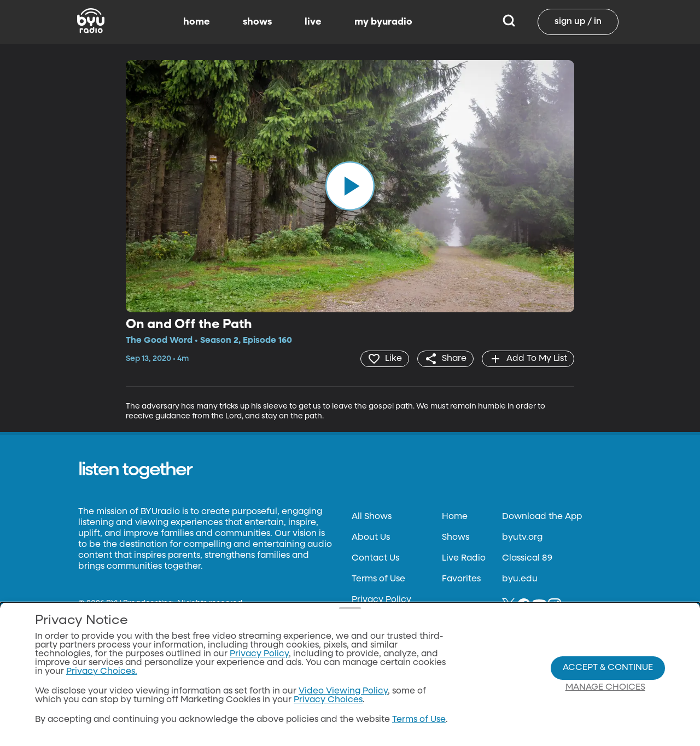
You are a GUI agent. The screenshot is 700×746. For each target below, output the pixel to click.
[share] (445, 359)
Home (455, 517)
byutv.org (522, 538)
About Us (371, 538)
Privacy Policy (381, 600)
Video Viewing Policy (343, 691)
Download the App (542, 517)
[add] (528, 359)
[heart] (385, 359)
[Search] (509, 22)
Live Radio (464, 558)
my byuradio (383, 22)
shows (257, 22)
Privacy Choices (328, 700)
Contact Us (375, 558)
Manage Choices (605, 687)
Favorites (461, 579)
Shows (456, 538)
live (313, 22)
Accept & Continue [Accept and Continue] (608, 668)
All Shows (372, 517)
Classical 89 (527, 558)
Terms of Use (378, 579)
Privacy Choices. (102, 672)
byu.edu (520, 579)
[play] (350, 186)
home (197, 22)
